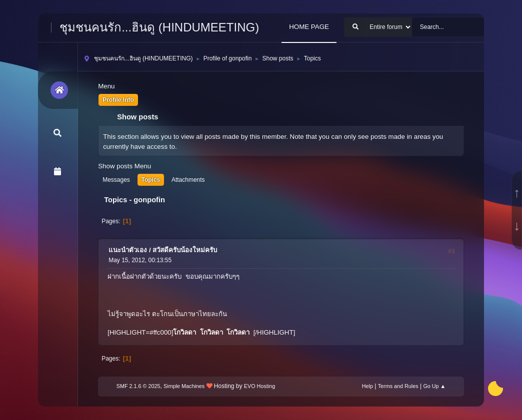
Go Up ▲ (434, 386)
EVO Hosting (259, 386)
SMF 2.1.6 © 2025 (138, 386)
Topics (151, 180)
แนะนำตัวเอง (128, 250)
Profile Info (118, 100)
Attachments (188, 180)
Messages (116, 180)
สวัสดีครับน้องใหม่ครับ (185, 250)
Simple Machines (184, 386)
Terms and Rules (398, 386)
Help (367, 386)
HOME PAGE (309, 27)
